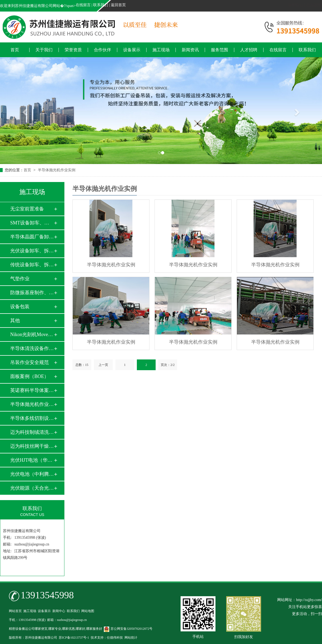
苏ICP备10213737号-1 (74, 638)
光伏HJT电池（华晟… (32, 460)
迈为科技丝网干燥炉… (32, 446)
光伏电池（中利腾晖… (32, 474)
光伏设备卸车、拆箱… (32, 251)
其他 (15, 321)
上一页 (103, 365)
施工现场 (161, 50)
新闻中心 (59, 611)
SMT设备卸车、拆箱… (32, 223)
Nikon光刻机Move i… (32, 334)
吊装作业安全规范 (30, 362)
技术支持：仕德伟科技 (107, 638)
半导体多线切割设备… (32, 418)
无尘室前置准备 (27, 209)
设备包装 (20, 307)
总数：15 (82, 365)
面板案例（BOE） (30, 376)
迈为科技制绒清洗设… (32, 432)
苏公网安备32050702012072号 (128, 629)
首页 (15, 50)
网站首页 (15, 611)
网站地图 (88, 611)
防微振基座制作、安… (32, 293)
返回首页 (118, 5)
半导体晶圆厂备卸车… (32, 237)
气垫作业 (20, 279)
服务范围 (219, 50)
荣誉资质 (73, 50)
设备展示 (132, 50)
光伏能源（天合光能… (32, 488)
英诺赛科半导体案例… (32, 390)
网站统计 (131, 638)
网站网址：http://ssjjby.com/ (300, 600)
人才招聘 (249, 50)
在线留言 (83, 5)
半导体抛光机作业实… (32, 404)
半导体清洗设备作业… (32, 348)
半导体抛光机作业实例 (57, 170)
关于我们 (44, 50)
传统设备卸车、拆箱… (32, 265)
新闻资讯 (190, 50)
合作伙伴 (103, 50)
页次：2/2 (168, 365)
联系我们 (101, 5)
